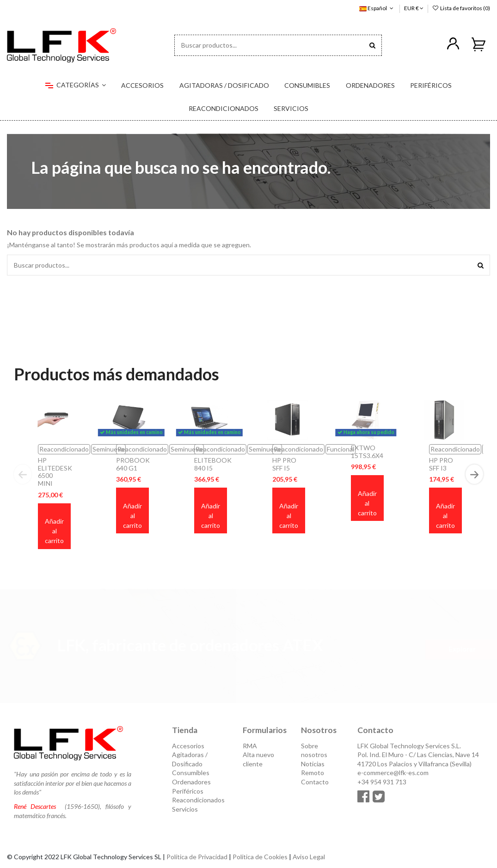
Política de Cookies (260, 857)
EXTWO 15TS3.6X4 (367, 452)
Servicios (185, 809)
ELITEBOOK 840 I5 (213, 464)
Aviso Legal (309, 857)
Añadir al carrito (54, 531)
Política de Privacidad (197, 857)
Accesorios (188, 746)
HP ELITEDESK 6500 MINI (55, 472)
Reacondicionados (198, 800)
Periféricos (188, 791)
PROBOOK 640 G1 (133, 464)
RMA (250, 746)
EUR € (414, 8)
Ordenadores (191, 782)
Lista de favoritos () (461, 8)
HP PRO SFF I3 (441, 464)
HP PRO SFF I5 (284, 464)
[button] (76, 86)
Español (377, 8)
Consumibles (191, 773)
